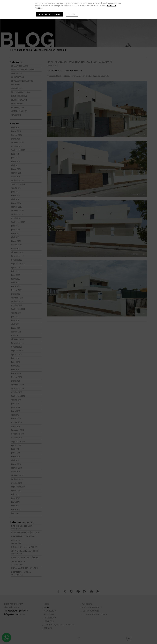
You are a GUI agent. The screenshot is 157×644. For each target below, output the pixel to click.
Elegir (72, 14)
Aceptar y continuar (49, 14)
